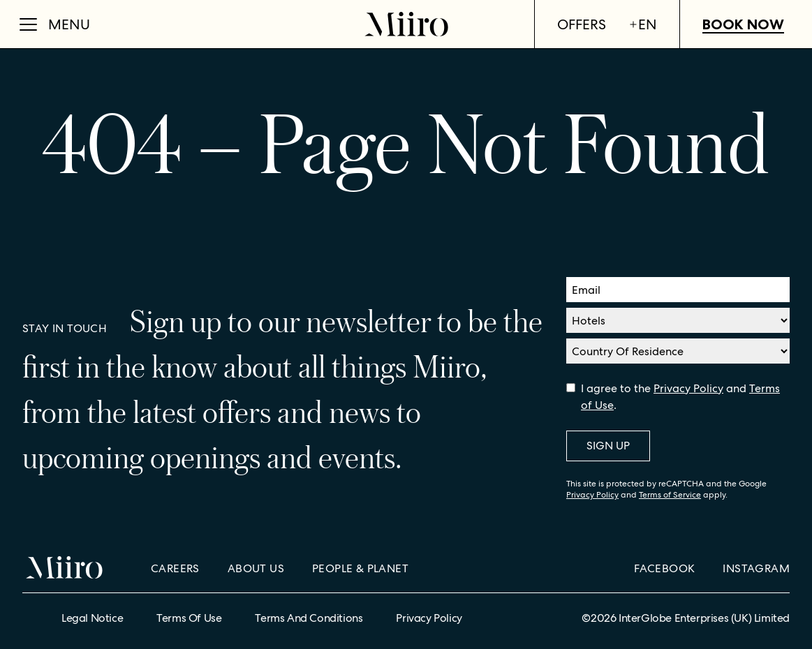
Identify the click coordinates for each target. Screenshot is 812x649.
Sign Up (608, 446)
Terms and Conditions (309, 618)
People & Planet (360, 568)
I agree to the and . (680, 397)
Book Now (743, 24)
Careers (175, 568)
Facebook (664, 568)
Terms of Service (670, 495)
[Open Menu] (55, 24)
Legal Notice (92, 618)
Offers (582, 24)
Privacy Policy (688, 388)
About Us (256, 568)
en (643, 24)
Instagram (756, 568)
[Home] (406, 24)
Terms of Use (189, 618)
